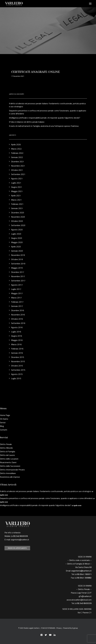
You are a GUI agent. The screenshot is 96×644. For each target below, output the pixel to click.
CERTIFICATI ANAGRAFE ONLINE (36, 72)
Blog (2, 426)
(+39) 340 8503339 (83, 603)
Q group (75, 628)
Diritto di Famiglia (7, 451)
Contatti (4, 430)
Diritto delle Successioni (10, 466)
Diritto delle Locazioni (9, 459)
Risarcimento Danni (8, 462)
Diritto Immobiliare (8, 473)
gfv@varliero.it (85, 596)
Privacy (59, 628)
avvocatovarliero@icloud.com (79, 600)
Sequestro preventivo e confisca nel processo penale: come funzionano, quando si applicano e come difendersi (46, 498)
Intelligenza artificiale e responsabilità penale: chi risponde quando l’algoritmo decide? (36, 505)
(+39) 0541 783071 (83, 574)
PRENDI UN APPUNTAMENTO (17, 548)
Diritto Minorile (6, 448)
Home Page (5, 415)
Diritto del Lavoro (7, 455)
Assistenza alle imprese (10, 477)
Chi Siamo (4, 419)
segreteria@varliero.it (20, 540)
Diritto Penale (6, 444)
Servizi (3, 422)
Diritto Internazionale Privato (12, 470)
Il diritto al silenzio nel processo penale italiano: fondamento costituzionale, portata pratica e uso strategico (46, 491)
